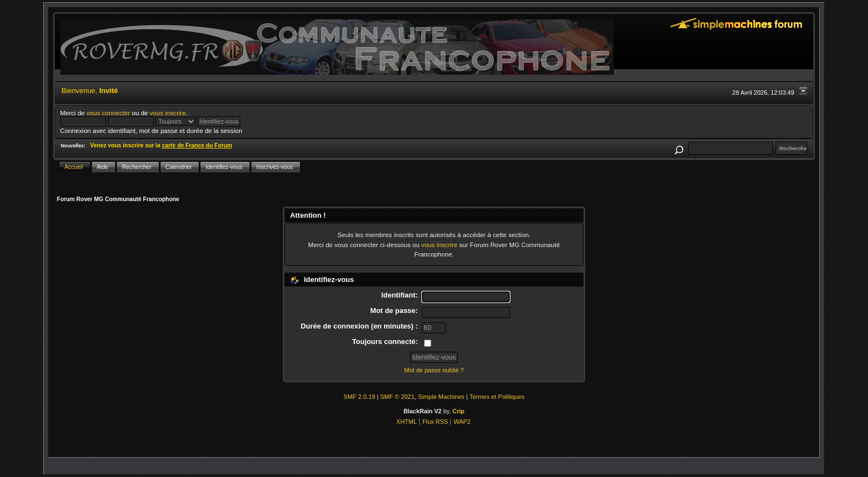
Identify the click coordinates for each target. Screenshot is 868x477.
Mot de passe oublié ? (434, 370)
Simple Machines (441, 397)
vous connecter (108, 113)
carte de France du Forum (197, 145)
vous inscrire (168, 113)
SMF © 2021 (397, 397)
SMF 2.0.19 (360, 397)
